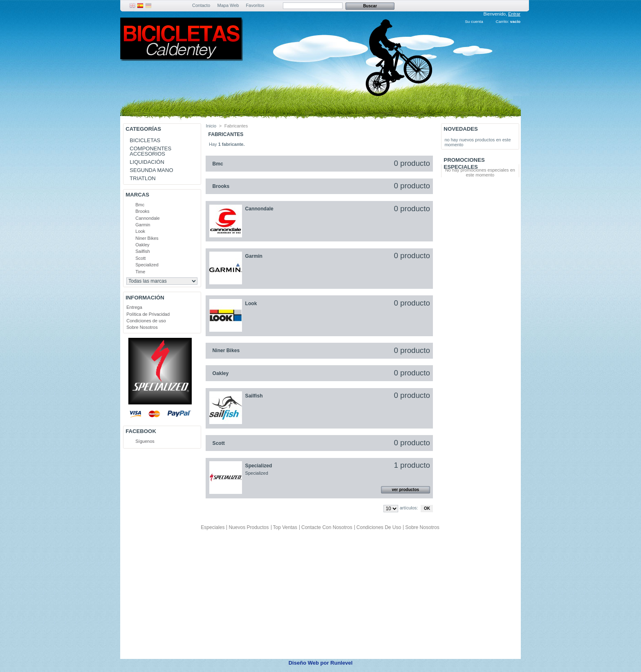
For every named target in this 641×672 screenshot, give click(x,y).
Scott (140, 258)
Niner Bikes (147, 238)
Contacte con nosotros (327, 527)
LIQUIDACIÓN (147, 162)
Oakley (142, 245)
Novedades (461, 129)
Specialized (147, 265)
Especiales (213, 527)
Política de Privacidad (148, 314)
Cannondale (147, 218)
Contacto (201, 5)
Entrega (134, 307)
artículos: (409, 508)
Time (140, 272)
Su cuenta (474, 21)
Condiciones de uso (146, 321)
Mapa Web (228, 5)
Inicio (211, 126)
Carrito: (502, 21)
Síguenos (145, 441)
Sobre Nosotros (142, 327)
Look (140, 231)
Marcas (137, 195)
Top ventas (285, 527)
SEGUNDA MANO (151, 170)
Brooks (142, 211)
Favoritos (255, 5)
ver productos (405, 490)
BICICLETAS (145, 140)
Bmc (140, 205)
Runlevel (341, 663)
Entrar (514, 14)
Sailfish (142, 251)
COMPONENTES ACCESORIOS (150, 151)
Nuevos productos (249, 527)
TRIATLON (142, 178)
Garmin (143, 225)
